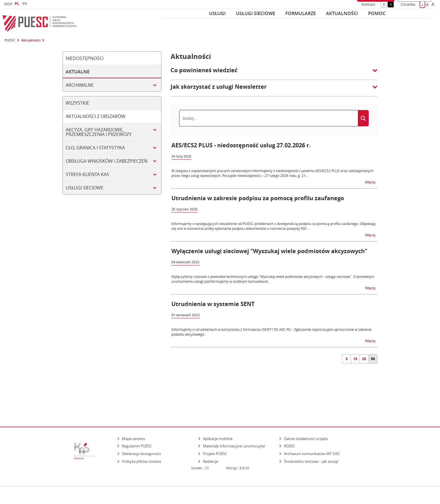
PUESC (10, 40)
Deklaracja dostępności (141, 429)
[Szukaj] (268, 118)
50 (373, 359)
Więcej (371, 182)
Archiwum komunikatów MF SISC (312, 429)
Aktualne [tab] (78, 72)
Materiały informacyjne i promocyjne (234, 421)
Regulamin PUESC (137, 421)
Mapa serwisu (134, 414)
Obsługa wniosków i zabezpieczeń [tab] (107, 161)
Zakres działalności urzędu (306, 414)
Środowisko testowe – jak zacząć (312, 436)
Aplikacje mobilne (218, 414)
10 (355, 359)
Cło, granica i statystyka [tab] (95, 148)
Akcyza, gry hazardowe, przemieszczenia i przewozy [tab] (99, 132)
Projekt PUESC (215, 429)
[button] (274, 73)
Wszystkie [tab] (77, 103)
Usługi (217, 13)
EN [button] (25, 4)
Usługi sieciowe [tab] (85, 188)
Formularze (301, 13)
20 (364, 359)
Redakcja (210, 437)
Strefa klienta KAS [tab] (87, 174)
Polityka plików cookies (142, 437)
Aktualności (342, 13)
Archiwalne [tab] (80, 85)
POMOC (377, 13)
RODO (289, 421)
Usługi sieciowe (256, 13)
